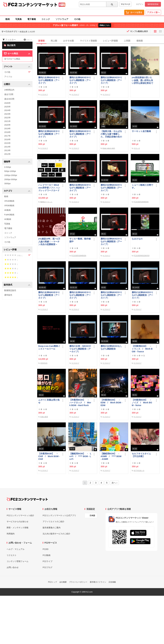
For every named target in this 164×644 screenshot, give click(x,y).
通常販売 (8, 295)
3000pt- (8, 184)
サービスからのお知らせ (18, 522)
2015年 (7, 143)
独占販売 (10, 45)
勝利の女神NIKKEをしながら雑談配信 (111, 347)
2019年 (7, 129)
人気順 (127, 41)
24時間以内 (9, 90)
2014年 (7, 147)
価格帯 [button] (17, 162)
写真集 (19, 19)
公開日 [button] (17, 84)
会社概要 (63, 582)
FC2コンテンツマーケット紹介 (20, 515)
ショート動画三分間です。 (142, 186)
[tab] (101, 41)
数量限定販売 (10, 290)
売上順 (54, 41)
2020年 (7, 125)
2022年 (7, 118)
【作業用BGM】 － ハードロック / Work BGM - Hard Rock (80, 403)
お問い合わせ (13, 567)
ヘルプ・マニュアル (16, 549)
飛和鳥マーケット (46, 202)
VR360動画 (9, 206)
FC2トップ (53, 582)
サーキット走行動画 (141, 131)
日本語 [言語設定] (92, 516)
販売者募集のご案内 (52, 528)
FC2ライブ (48, 561)
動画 (8, 19)
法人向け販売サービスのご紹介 (56, 534)
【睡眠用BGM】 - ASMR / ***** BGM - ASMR (111, 456)
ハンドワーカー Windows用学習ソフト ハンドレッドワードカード (49, 188)
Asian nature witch (109, 148)
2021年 (7, 121)
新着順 (41, 41)
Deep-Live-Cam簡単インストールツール (49, 347)
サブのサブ (44, 95)
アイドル (8, 77)
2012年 (7, 154)
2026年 (7, 103)
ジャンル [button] (17, 67)
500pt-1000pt (10, 171)
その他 (77, 19)
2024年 (7, 110)
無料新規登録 (153, 4)
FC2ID (46, 549)
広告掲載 (112, 582)
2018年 (7, 132)
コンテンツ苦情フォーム (18, 561)
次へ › (114, 483)
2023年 (7, 114)
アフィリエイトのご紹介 (54, 522)
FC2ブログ (48, 567)
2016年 (7, 139)
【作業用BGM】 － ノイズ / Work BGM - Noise (143, 403)
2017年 (7, 136)
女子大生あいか (139, 471)
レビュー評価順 (110, 41)
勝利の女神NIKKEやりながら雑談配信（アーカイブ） (49, 80)
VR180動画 (9, 201)
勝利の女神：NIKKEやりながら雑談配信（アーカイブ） (80, 349)
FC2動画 (47, 555)
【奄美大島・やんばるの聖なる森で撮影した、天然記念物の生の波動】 (111, 134)
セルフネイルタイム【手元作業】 (141, 455)
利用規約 (11, 534)
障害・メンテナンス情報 (18, 528)
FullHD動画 (9, 215)
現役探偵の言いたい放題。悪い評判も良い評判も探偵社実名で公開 (142, 80)
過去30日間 (9, 99)
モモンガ (137, 148)
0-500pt (8, 167)
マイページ (125, 4)
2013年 (7, 150)
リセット (28, 40)
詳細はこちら (105, 25)
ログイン (140, 4)
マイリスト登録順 (88, 41)
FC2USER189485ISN (141, 202)
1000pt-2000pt (11, 175)
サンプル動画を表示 (139, 31)
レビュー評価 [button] (17, 250)
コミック (46, 19)
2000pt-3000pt (11, 179)
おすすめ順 (68, 41)
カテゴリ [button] (17, 191)
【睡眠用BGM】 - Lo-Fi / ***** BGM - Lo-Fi (80, 456)
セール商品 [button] (17, 54)
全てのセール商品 (12, 59)
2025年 (7, 107)
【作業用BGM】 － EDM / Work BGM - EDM (112, 403)
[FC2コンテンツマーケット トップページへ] (27, 499)
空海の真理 (44, 417)
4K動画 (7, 210)
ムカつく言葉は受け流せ (49, 401)
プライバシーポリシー (78, 582)
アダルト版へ (153, 12)
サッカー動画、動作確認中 (80, 240)
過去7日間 (9, 94)
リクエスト (12, 555)
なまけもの (137, 239)
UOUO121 (44, 363)
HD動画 (8, 219)
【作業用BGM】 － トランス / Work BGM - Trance (143, 349)
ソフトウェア (62, 19)
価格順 (140, 41)
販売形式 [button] (17, 285)
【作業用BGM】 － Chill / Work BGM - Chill (49, 456)
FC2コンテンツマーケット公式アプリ (59, 515)
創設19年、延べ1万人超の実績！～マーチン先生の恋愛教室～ (49, 242)
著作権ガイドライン (98, 582)
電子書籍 (32, 19)
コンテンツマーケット (38, 5)
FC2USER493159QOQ (142, 256)
